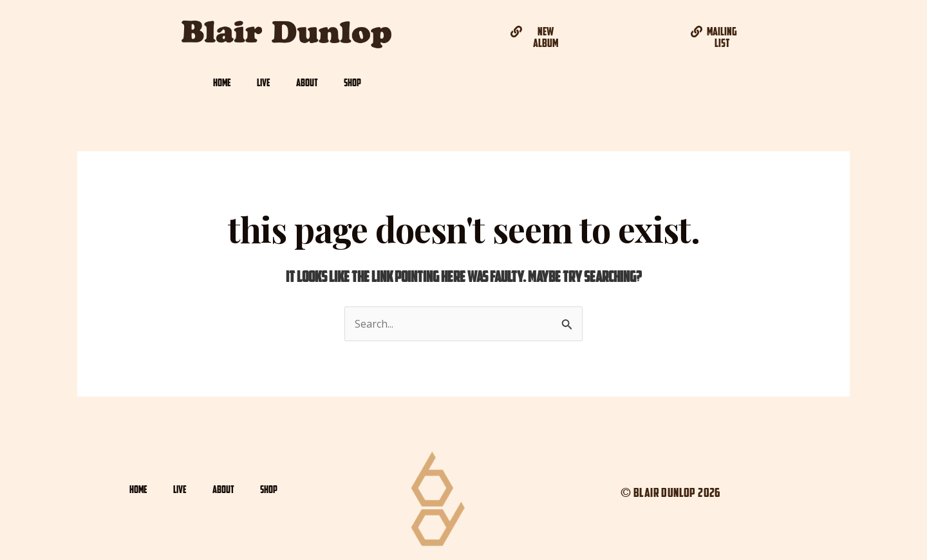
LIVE (264, 82)
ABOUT (307, 82)
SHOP (352, 82)
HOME (222, 82)
